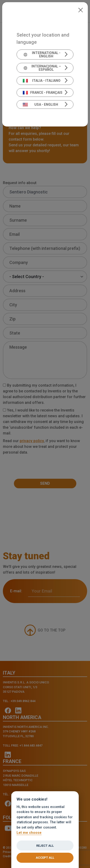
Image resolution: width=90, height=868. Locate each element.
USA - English (41, 104)
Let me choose (29, 833)
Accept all (45, 858)
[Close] (81, 10)
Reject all (45, 846)
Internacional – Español (42, 68)
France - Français (43, 93)
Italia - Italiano (42, 81)
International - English (42, 55)
